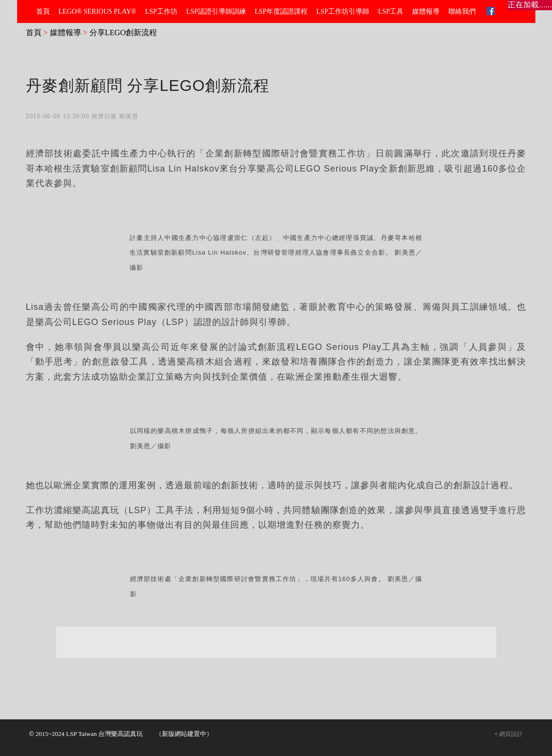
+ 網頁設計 (508, 734)
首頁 (34, 32)
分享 (137, 233)
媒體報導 (66, 32)
